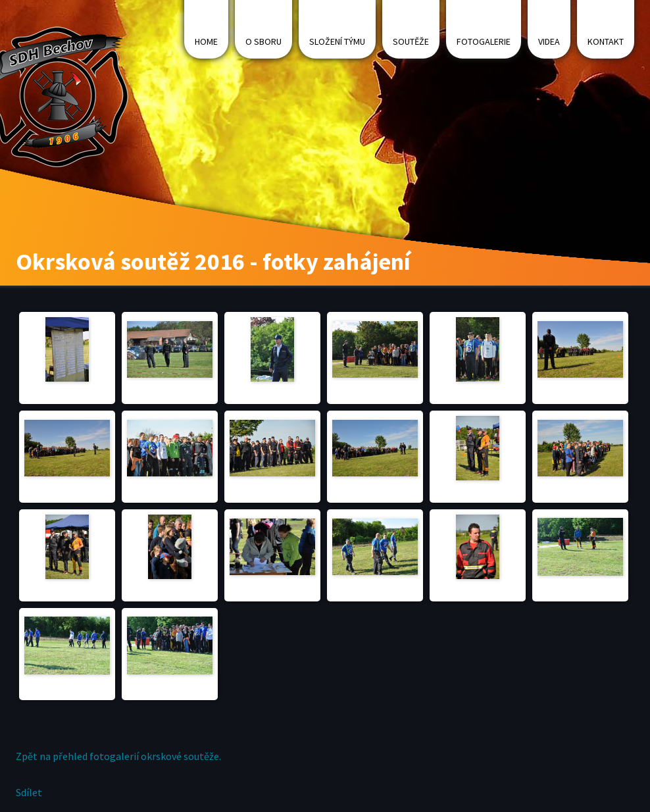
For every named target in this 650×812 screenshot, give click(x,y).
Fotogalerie (484, 41)
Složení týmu (337, 41)
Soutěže (411, 41)
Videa (549, 41)
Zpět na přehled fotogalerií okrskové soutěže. (118, 756)
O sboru (263, 41)
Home (206, 41)
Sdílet (29, 792)
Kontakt (606, 41)
